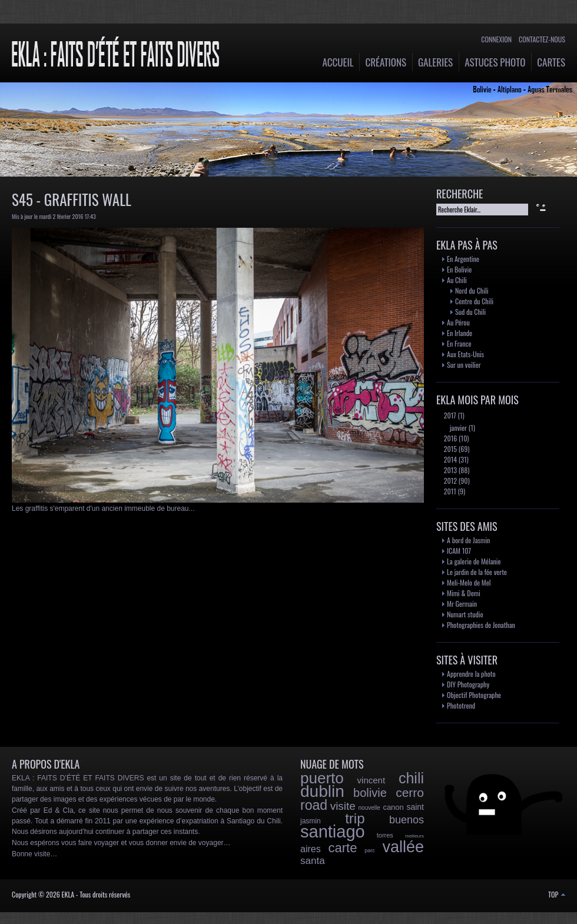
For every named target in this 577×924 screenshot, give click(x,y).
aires (311, 849)
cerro (410, 792)
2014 (450, 459)
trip (355, 818)
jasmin (311, 821)
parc (370, 850)
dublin (322, 791)
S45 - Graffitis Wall (72, 199)
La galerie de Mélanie (474, 561)
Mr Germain (462, 604)
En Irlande (460, 333)
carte (342, 848)
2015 (450, 449)
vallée (403, 847)
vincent (372, 780)
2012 (450, 481)
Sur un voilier (464, 365)
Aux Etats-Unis (465, 354)
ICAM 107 (459, 551)
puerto (322, 778)
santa (313, 861)
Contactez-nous (542, 39)
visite (343, 806)
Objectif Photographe (474, 695)
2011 (449, 491)
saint (415, 807)
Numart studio (465, 614)
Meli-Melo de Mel (469, 582)
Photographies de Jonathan (481, 625)
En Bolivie (459, 269)
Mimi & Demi (464, 593)
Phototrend (461, 705)
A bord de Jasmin (468, 540)
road (314, 805)
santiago (333, 832)
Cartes (551, 62)
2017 (449, 415)
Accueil (338, 62)
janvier (457, 428)
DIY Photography (468, 684)
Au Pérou (458, 322)
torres (385, 835)
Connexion (496, 39)
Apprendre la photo (471, 674)
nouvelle (369, 808)
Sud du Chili (470, 312)
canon (393, 807)
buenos (407, 820)
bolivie (370, 793)
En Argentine (463, 259)
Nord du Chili (472, 290)
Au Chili (457, 280)
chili (411, 778)
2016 (450, 438)
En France (459, 343)
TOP (557, 894)
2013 (450, 470)
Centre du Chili (474, 301)
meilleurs (414, 836)
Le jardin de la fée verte (477, 572)
